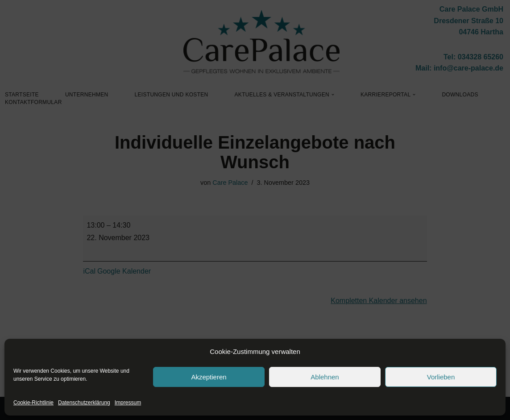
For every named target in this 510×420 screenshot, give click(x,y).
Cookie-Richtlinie (33, 403)
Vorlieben (441, 377)
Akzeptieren (209, 377)
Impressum (128, 403)
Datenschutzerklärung (84, 403)
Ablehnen (325, 377)
